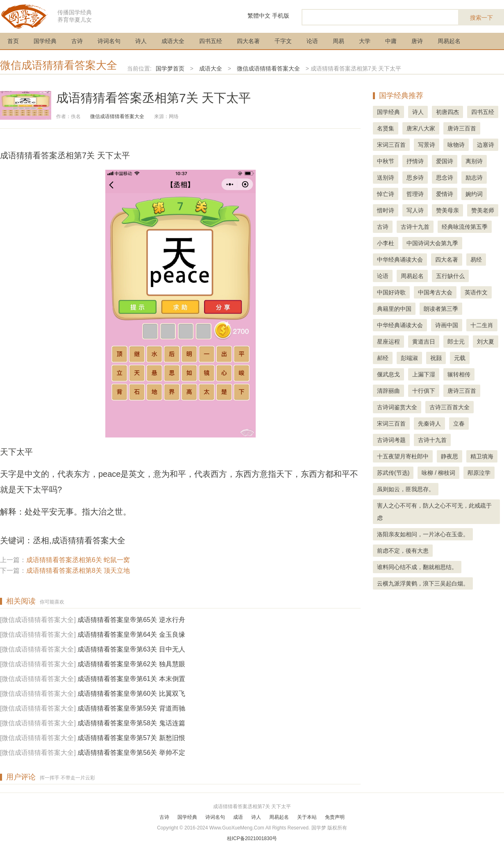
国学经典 (45, 41)
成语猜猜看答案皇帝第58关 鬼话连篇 (131, 723)
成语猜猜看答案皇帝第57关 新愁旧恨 (131, 738)
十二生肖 (482, 325)
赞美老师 (483, 210)
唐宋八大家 (421, 128)
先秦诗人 (429, 424)
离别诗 (474, 161)
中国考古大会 (435, 292)
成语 (238, 817)
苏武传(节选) (393, 473)
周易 (338, 41)
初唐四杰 (447, 112)
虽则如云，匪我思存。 (406, 489)
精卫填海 (482, 456)
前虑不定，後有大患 (403, 551)
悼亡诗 (386, 194)
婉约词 (474, 194)
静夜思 (450, 456)
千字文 (283, 41)
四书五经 (211, 41)
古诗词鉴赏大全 (397, 407)
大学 (365, 41)
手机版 (281, 16)
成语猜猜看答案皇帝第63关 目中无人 (131, 649)
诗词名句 (109, 41)
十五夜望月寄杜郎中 (403, 456)
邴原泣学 (479, 473)
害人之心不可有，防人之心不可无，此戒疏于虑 (434, 512)
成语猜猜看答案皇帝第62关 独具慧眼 (131, 664)
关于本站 (307, 817)
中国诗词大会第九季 (432, 243)
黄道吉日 (424, 342)
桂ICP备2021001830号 (252, 838)
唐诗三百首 (462, 128)
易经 (476, 260)
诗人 (141, 41)
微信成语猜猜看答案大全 (59, 65)
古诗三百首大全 (450, 407)
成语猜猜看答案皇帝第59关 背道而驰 (131, 708)
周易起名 (449, 41)
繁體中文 (259, 16)
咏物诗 (456, 145)
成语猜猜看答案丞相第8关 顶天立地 (78, 571)
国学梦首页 (170, 68)
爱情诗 (445, 194)
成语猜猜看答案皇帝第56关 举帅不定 (131, 753)
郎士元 (456, 342)
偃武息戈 (388, 374)
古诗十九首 (415, 227)
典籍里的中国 (394, 309)
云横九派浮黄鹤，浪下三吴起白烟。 (423, 583)
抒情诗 (415, 161)
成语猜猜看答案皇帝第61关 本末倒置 (131, 679)
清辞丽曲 (388, 391)
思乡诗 (415, 178)
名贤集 (386, 128)
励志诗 (474, 178)
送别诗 (386, 178)
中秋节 (386, 161)
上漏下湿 (424, 374)
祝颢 (436, 358)
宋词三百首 (391, 145)
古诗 (77, 41)
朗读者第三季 (441, 309)
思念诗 (445, 178)
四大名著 (248, 41)
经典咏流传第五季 (465, 227)
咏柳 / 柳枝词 (438, 473)
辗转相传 (459, 374)
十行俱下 (424, 391)
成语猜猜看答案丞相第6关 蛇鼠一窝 (78, 560)
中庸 (391, 41)
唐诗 (417, 41)
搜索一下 (481, 18)
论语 (312, 41)
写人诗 (415, 210)
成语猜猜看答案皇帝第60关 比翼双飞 (131, 694)
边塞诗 (486, 145)
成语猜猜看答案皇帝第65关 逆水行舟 (131, 620)
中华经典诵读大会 (400, 260)
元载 (460, 358)
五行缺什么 (450, 276)
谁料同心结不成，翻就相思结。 (417, 567)
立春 (459, 424)
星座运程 (388, 342)
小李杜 (386, 243)
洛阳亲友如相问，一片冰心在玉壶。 (423, 534)
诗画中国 (447, 325)
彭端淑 (409, 358)
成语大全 (173, 41)
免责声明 (335, 817)
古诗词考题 (391, 440)
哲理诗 (415, 194)
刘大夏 (486, 342)
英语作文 (476, 292)
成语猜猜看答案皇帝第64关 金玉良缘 (131, 634)
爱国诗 (445, 161)
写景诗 (427, 145)
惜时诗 (386, 210)
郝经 (383, 358)
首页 (13, 41)
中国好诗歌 (391, 292)
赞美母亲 (447, 210)
